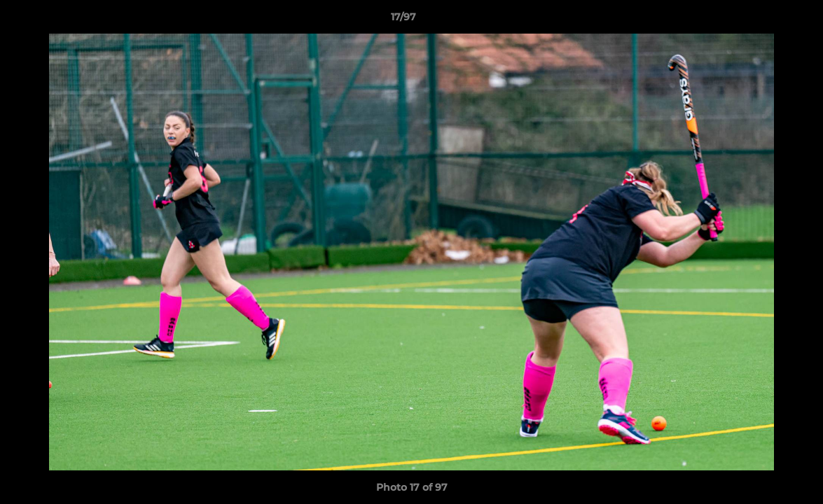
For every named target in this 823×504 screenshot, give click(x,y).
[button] (764, 20)
